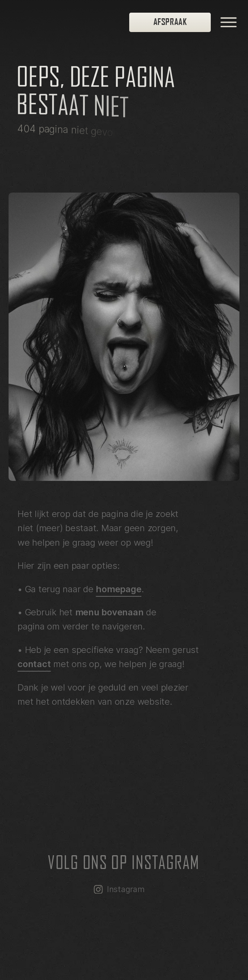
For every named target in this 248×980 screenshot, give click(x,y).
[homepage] (71, 23)
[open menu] (229, 22)
